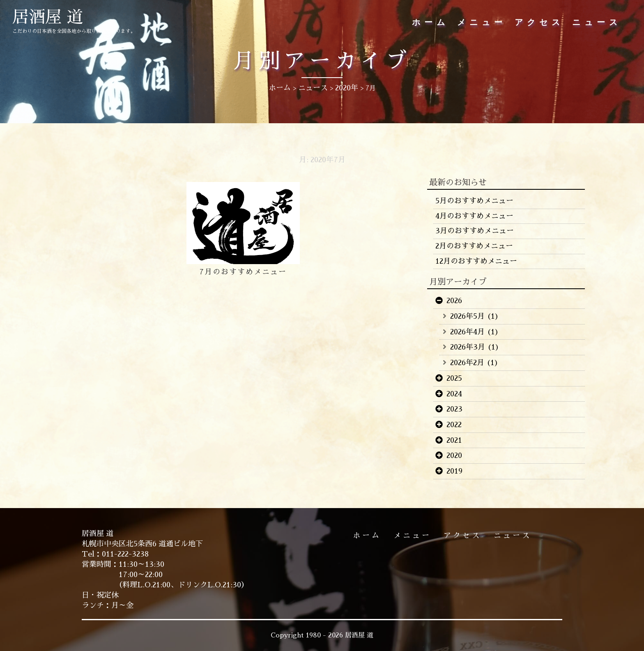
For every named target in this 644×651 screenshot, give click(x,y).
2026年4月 (467, 332)
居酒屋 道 (48, 17)
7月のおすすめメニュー (243, 272)
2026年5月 (467, 316)
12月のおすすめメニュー (476, 261)
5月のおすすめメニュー (474, 201)
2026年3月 (468, 347)
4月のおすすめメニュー (474, 216)
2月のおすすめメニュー (474, 246)
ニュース (597, 22)
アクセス (539, 22)
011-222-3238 (125, 554)
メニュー (482, 22)
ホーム (430, 22)
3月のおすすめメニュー (475, 231)
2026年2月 (467, 363)
